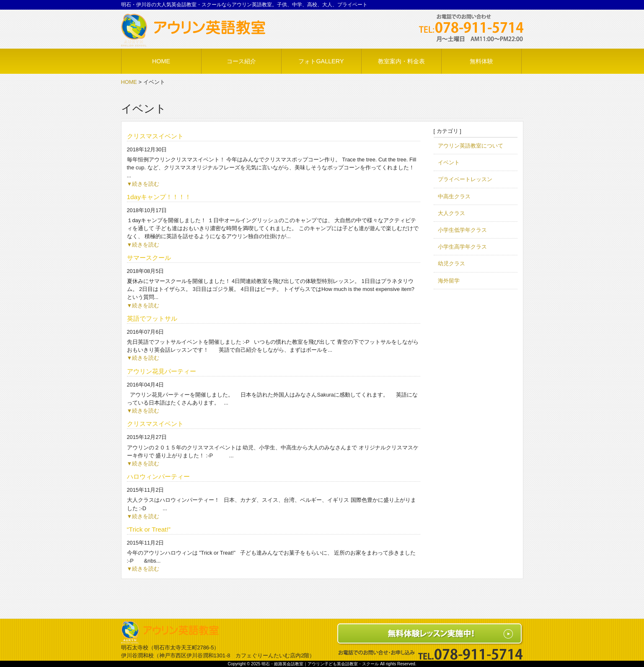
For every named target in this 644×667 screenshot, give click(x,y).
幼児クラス (451, 263)
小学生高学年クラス (462, 247)
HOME (129, 82)
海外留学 (449, 281)
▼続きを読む (143, 184)
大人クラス (451, 213)
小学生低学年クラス (462, 230)
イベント (449, 162)
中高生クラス (454, 196)
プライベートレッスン (465, 179)
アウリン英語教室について (471, 146)
